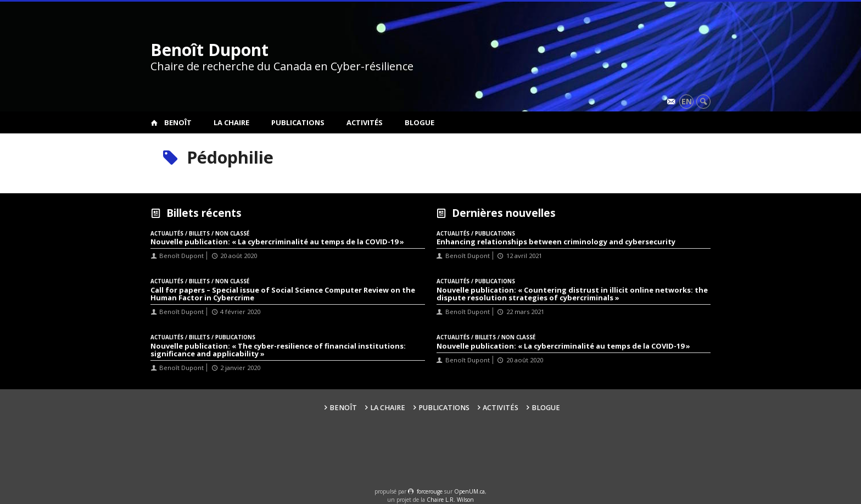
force (430, 491)
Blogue (420, 122)
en (687, 101)
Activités (365, 122)
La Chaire (231, 122)
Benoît (178, 122)
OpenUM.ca (469, 491)
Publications (298, 122)
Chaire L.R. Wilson (450, 500)
